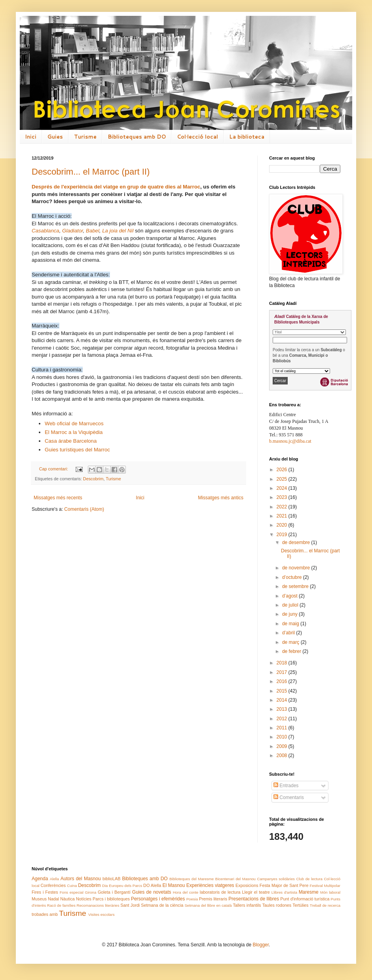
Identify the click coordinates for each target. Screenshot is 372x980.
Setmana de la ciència (162, 905)
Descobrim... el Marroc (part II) (91, 172)
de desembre (297, 542)
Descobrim (93, 479)
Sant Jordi (130, 905)
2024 (283, 488)
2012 (283, 719)
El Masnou (174, 885)
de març (291, 642)
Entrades (286, 786)
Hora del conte (186, 892)
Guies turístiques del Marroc (77, 450)
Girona (90, 892)
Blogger (261, 945)
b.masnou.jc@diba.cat (290, 441)
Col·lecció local (197, 137)
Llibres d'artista (284, 892)
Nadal (53, 899)
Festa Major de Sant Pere (284, 885)
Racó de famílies (61, 905)
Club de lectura (309, 879)
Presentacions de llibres (254, 899)
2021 (283, 516)
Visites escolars (101, 914)
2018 (283, 663)
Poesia (192, 899)
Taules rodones (277, 905)
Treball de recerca (325, 905)
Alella (54, 879)
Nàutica (67, 899)
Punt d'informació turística (305, 899)
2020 (283, 525)
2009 (283, 746)
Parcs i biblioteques (111, 899)
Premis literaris (213, 899)
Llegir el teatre (256, 892)
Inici (31, 137)
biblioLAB (112, 879)
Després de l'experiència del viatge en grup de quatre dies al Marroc (116, 187)
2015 (283, 691)
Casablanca (46, 231)
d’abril (289, 633)
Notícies (84, 899)
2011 (283, 728)
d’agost (290, 596)
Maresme (309, 892)
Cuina (72, 886)
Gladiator (73, 231)
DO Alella (152, 885)
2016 (283, 681)
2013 (283, 709)
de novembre (297, 568)
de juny (290, 614)
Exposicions (247, 885)
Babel (93, 231)
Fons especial (72, 892)
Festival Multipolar (325, 886)
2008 (283, 755)
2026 (283, 470)
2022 (283, 507)
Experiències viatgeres (210, 885)
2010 (283, 737)
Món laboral (330, 892)
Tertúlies (300, 905)
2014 (283, 700)
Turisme (85, 137)
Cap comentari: (54, 469)
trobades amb (45, 914)
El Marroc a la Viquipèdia (74, 432)
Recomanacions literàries (98, 905)
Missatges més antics (221, 498)
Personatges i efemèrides (158, 899)
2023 (283, 497)
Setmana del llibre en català (208, 905)
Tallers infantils (247, 905)
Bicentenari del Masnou (235, 879)
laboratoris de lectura (220, 892)
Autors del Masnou (81, 879)
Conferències (53, 885)
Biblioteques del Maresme (192, 879)
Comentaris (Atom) (84, 509)
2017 (283, 672)
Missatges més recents (58, 498)
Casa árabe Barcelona (71, 441)
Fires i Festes (45, 892)
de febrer (292, 651)
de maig (291, 624)
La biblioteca (247, 137)
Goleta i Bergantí (114, 892)
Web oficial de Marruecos (74, 423)
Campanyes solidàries (276, 879)
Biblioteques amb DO (137, 137)
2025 (283, 479)
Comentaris (289, 797)
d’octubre (293, 577)
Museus (39, 899)
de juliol (291, 605)
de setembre (296, 586)
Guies (55, 137)
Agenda (40, 879)
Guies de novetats (152, 892)
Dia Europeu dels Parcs (122, 886)
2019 (283, 535)
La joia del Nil (118, 231)
